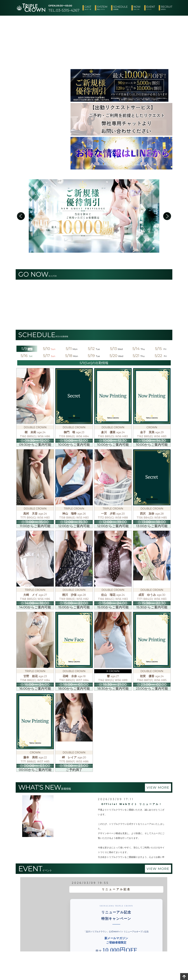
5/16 (27, 356)
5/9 (27, 349)
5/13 (116, 349)
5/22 (161, 356)
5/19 (94, 356)
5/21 (139, 356)
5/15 (161, 349)
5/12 (94, 349)
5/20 (116, 356)
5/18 (72, 356)
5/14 (139, 349)
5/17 (49, 356)
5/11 (72, 349)
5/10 (49, 349)
